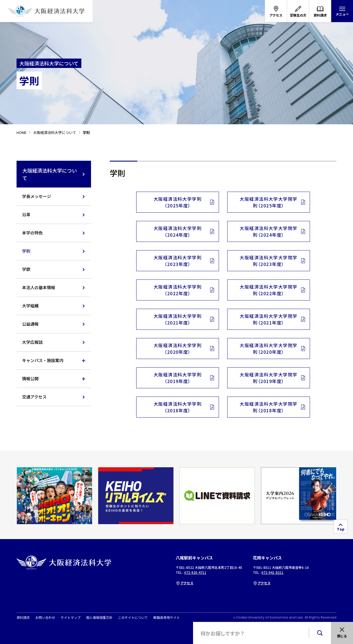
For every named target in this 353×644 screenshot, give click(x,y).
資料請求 (23, 617)
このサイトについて (133, 617)
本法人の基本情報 (39, 287)
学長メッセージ (37, 196)
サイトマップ (71, 617)
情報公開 (30, 378)
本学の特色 (32, 233)
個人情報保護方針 (99, 617)
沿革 (26, 214)
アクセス (184, 583)
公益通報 (30, 324)
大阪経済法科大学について (54, 174)
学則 (26, 251)
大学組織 (30, 306)
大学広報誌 (32, 342)
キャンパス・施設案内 (43, 360)
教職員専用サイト (167, 617)
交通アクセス (34, 397)
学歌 (26, 269)
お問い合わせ (45, 617)
